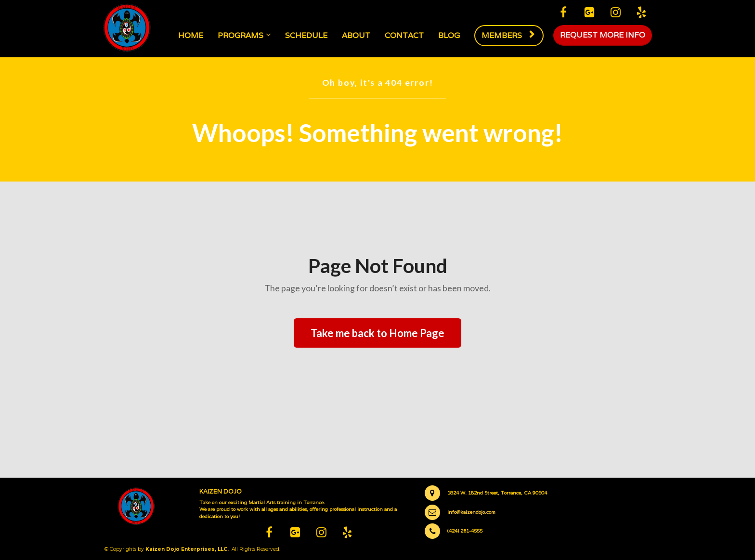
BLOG (450, 35)
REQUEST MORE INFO (603, 35)
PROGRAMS (241, 35)
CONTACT (405, 35)
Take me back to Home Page (377, 333)
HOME (192, 35)
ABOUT (357, 35)
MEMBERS (508, 35)
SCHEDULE (307, 35)
